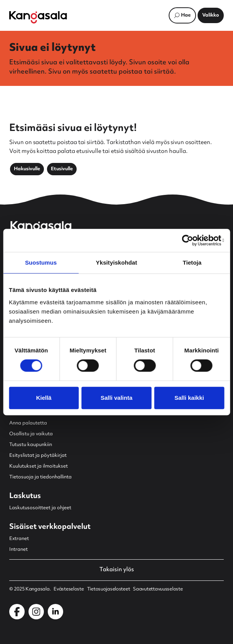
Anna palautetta (28, 423)
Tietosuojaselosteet (109, 589)
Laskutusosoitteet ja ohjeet (40, 508)
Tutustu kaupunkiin (31, 445)
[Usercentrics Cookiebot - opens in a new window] (190, 240)
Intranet (18, 550)
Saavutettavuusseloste (158, 589)
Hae (186, 15)
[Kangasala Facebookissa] (17, 612)
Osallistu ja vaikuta (31, 434)
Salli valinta (117, 398)
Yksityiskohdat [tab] (117, 262)
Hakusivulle (27, 169)
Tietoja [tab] (192, 262)
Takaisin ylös (117, 570)
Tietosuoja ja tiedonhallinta (40, 477)
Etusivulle (62, 169)
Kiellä (44, 398)
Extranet (19, 539)
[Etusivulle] (38, 17)
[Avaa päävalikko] (211, 15)
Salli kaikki (189, 398)
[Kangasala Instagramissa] (36, 612)
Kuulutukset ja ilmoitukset (39, 466)
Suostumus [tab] (41, 262)
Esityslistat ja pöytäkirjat (38, 456)
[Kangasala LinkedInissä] (55, 612)
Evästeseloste (69, 589)
